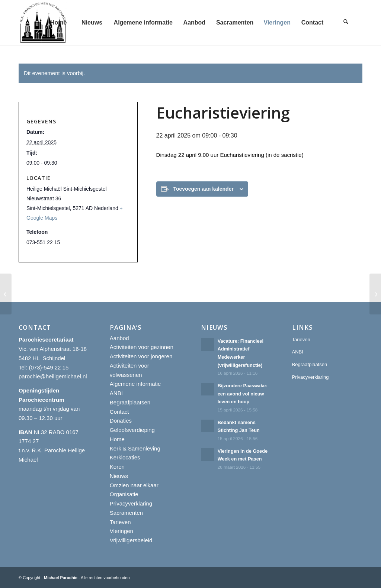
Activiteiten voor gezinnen (142, 347)
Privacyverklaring (131, 503)
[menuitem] (58, 22)
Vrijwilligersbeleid (131, 540)
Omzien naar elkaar (134, 485)
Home (117, 439)
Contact (119, 412)
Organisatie (124, 494)
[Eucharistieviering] (6, 294)
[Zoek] (346, 22)
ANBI (116, 393)
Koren (117, 467)
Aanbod (119, 338)
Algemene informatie (135, 384)
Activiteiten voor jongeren (141, 356)
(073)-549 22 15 (49, 367)
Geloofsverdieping (132, 430)
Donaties (121, 421)
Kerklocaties (125, 457)
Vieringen (121, 531)
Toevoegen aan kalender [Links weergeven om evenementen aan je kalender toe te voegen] (204, 189)
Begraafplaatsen (130, 402)
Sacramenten (126, 513)
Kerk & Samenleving (135, 448)
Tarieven (120, 522)
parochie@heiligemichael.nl (53, 376)
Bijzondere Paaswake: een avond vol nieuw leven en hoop (243, 394)
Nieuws (119, 476)
